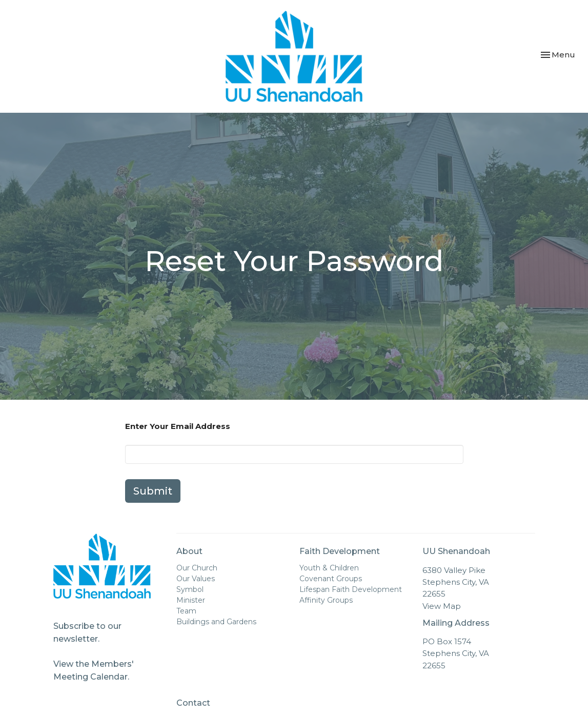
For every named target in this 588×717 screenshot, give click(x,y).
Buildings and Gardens (216, 622)
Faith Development (340, 551)
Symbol (190, 589)
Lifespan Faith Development (351, 589)
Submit (153, 491)
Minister (191, 600)
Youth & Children (329, 568)
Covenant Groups (331, 579)
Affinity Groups (326, 600)
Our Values (196, 579)
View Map (442, 606)
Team (186, 611)
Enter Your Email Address (178, 426)
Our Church (197, 568)
